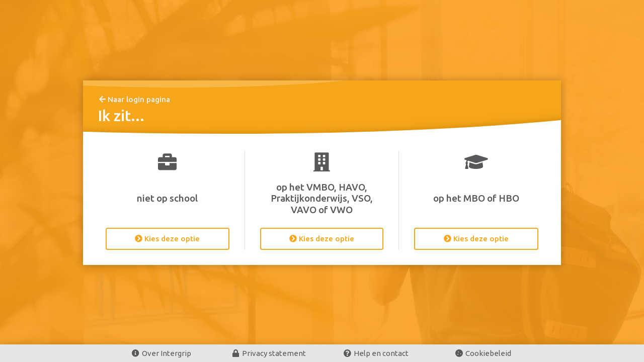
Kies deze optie (167, 239)
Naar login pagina (135, 99)
